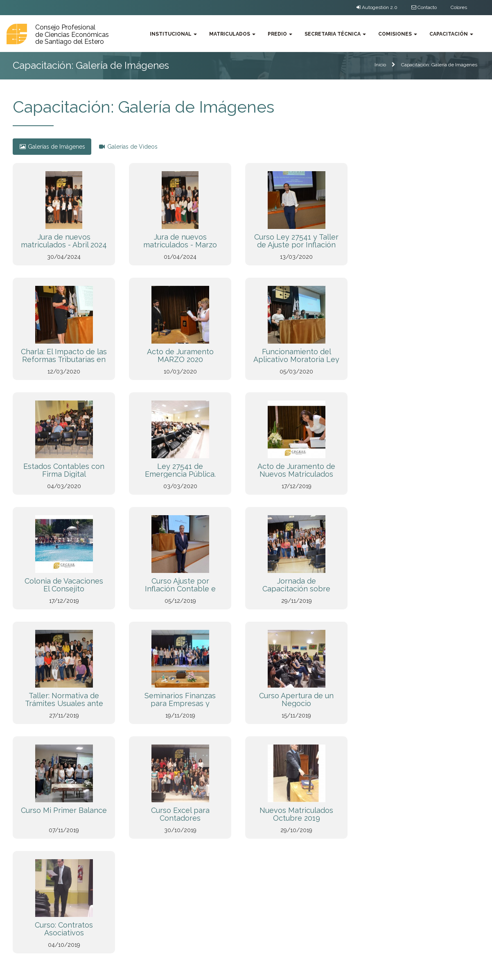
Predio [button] (280, 34)
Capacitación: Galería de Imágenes (439, 65)
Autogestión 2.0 (377, 7)
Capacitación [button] (451, 34)
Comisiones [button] (398, 34)
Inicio (380, 65)
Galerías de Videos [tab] (128, 147)
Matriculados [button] (232, 34)
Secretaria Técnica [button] (335, 34)
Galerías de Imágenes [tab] (52, 147)
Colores (459, 7)
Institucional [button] (173, 34)
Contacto (424, 7)
